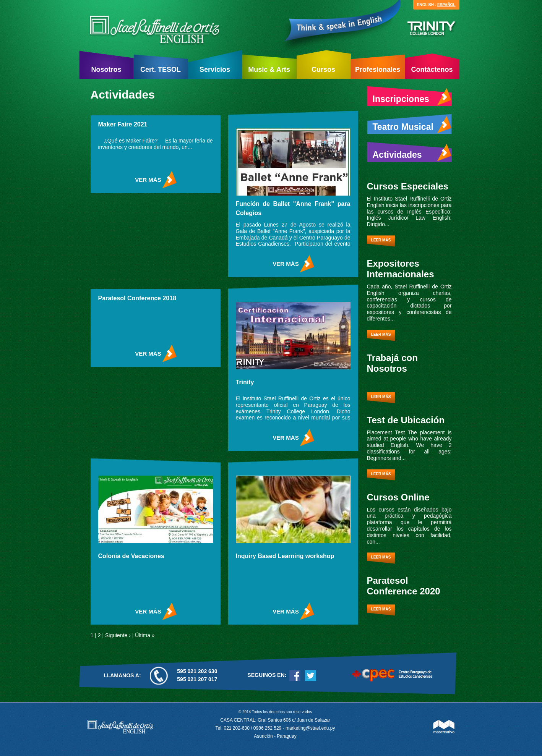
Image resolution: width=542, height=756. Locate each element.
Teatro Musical (412, 125)
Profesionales (378, 70)
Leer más (381, 240)
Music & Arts (269, 70)
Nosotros (106, 70)
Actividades (412, 153)
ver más (148, 180)
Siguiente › (118, 635)
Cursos (323, 70)
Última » (145, 635)
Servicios (215, 70)
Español (446, 5)
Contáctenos (432, 70)
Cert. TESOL (161, 70)
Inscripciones (412, 97)
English (425, 5)
